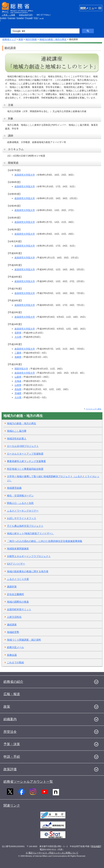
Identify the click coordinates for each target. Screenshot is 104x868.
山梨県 (18, 377)
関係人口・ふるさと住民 (20, 503)
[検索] (45, 31)
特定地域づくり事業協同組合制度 (25, 469)
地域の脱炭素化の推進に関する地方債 (28, 571)
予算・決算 (12, 744)
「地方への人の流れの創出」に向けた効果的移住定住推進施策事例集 (45, 541)
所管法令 (10, 732)
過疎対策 (12, 587)
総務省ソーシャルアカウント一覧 (28, 782)
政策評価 (10, 769)
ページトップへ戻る (93, 409)
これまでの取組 (15, 662)
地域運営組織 (14, 488)
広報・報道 (12, 694)
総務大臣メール (15, 647)
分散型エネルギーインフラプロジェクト (29, 556)
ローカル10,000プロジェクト (23, 446)
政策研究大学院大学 (25, 175)
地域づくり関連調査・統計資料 (24, 640)
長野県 (18, 333)
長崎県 (18, 357)
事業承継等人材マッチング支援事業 (26, 461)
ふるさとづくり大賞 (18, 579)
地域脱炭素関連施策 (18, 549)
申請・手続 (12, 757)
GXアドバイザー (16, 564)
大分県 (18, 337)
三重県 (18, 353)
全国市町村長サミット (19, 609)
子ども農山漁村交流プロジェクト (25, 526)
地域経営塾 (13, 632)
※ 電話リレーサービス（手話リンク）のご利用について (52, 853)
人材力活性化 (14, 617)
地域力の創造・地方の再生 (53, 39)
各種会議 (12, 655)
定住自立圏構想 (15, 594)
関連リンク (12, 805)
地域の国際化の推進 (18, 602)
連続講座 (12, 625)
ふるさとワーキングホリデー (23, 511)
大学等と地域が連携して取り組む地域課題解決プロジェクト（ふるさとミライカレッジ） (53, 478)
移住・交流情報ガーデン (20, 496)
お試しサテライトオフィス (22, 518)
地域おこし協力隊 (17, 431)
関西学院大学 (21, 369)
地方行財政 (31, 39)
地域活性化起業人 (17, 439)
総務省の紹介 (13, 682)
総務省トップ (9, 39)
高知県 (18, 389)
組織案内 (10, 719)
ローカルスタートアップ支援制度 (25, 454)
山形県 (18, 385)
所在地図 (96, 846)
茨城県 (18, 393)
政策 (21, 39)
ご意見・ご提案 (8, 15)
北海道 (18, 381)
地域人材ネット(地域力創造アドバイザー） (30, 533)
